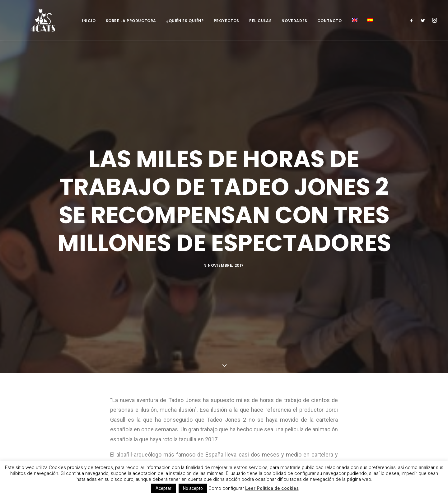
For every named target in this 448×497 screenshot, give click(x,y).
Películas (260, 21)
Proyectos (226, 21)
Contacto (330, 21)
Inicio (89, 21)
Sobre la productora (131, 21)
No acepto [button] (193, 488)
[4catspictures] (36, 20)
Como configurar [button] (226, 488)
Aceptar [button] (163, 488)
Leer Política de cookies (272, 488)
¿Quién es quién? (185, 21)
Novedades (294, 21)
